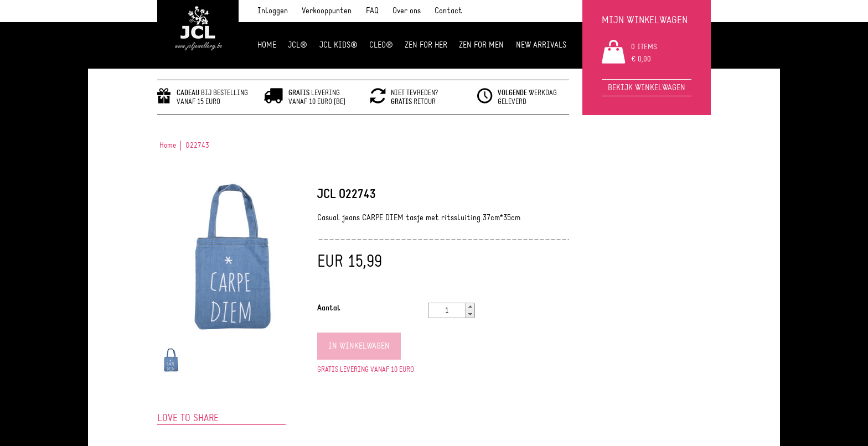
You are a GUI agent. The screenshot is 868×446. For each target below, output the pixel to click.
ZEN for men (481, 45)
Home (267, 45)
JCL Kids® (339, 45)
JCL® (298, 45)
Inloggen (273, 11)
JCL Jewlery (198, 34)
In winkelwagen (359, 346)
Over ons (407, 11)
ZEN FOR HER (426, 45)
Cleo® (381, 45)
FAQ (372, 11)
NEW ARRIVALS (541, 45)
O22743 (197, 146)
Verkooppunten (327, 11)
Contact (448, 11)
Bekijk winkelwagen (647, 88)
